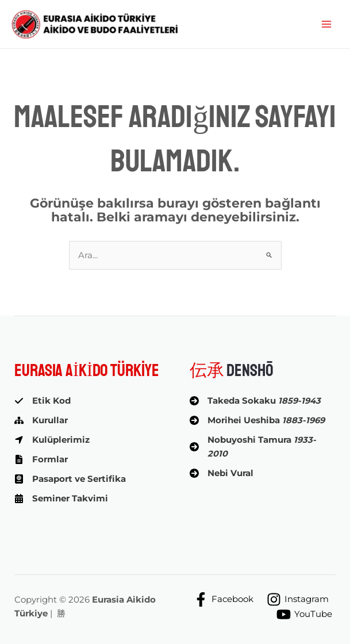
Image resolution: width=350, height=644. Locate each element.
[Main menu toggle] (326, 24)
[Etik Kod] (43, 401)
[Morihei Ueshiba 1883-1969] (257, 420)
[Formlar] (41, 459)
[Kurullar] (41, 420)
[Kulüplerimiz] (52, 440)
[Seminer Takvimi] (61, 499)
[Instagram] (298, 599)
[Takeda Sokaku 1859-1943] (255, 401)
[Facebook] (224, 599)
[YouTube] (304, 614)
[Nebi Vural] (222, 473)
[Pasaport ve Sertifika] (70, 479)
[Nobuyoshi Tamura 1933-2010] (263, 447)
